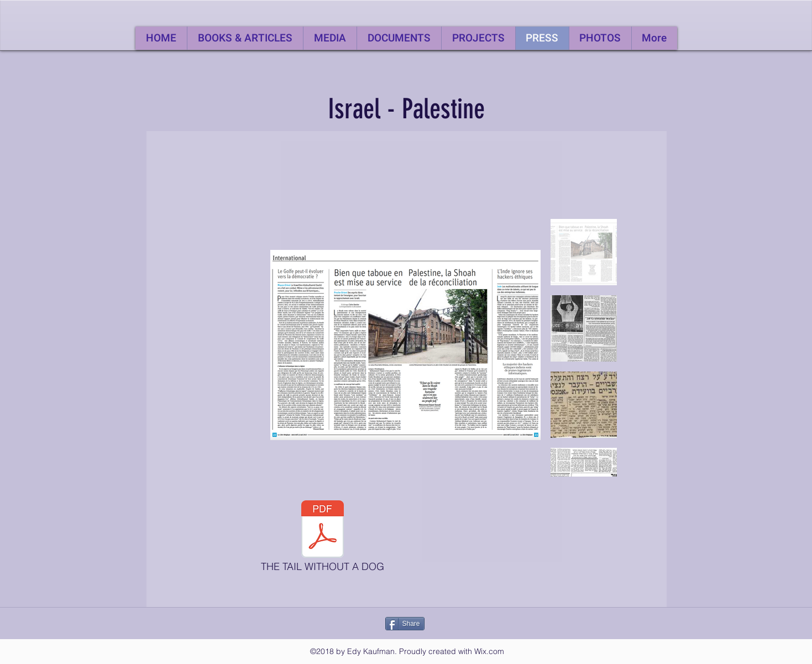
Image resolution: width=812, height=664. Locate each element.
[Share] (405, 624)
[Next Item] (522, 345)
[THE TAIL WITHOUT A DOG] (323, 539)
